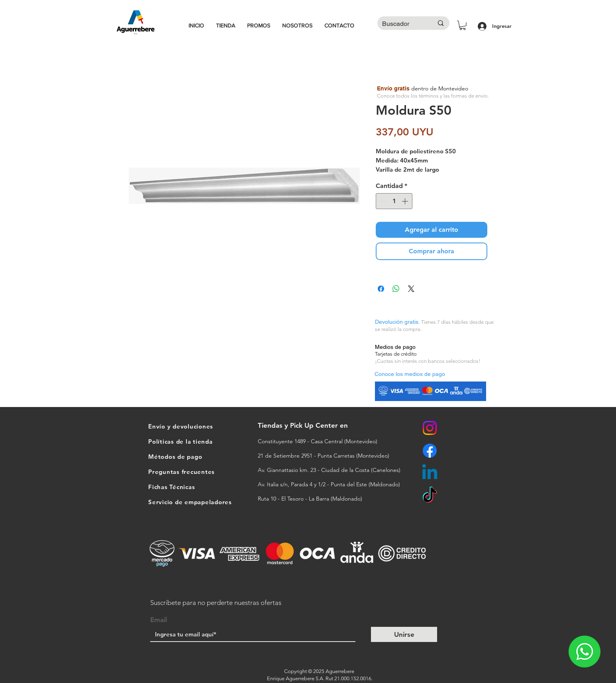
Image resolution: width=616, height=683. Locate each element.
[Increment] (406, 201)
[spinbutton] (394, 201)
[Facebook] (430, 451)
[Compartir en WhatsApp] (396, 289)
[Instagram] (430, 428)
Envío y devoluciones (181, 426)
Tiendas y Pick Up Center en (304, 425)
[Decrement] (383, 201)
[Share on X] (411, 289)
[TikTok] (430, 496)
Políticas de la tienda (180, 441)
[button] (463, 25)
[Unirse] (404, 634)
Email (159, 620)
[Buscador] (402, 24)
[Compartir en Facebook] (381, 289)
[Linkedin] (430, 473)
